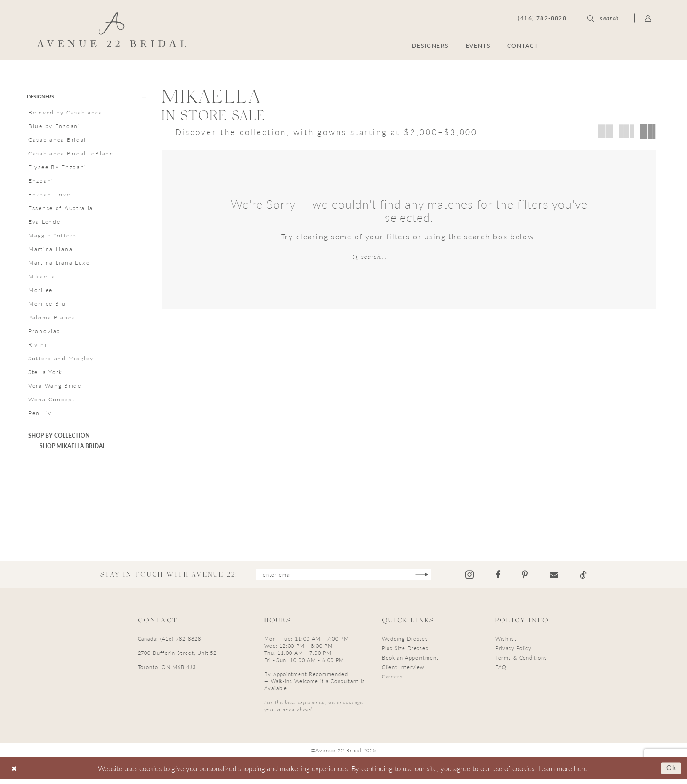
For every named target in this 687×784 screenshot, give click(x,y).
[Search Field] (409, 257)
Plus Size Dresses (405, 652)
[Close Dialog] (15, 773)
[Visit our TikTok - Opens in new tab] (593, 579)
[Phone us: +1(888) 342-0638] (542, 18)
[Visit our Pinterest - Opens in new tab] (534, 579)
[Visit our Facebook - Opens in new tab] (507, 579)
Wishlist (506, 643)
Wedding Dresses (405, 643)
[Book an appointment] (607, 45)
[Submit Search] (356, 257)
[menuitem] (607, 45)
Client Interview (403, 671)
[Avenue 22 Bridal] (111, 30)
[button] (648, 18)
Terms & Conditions (521, 662)
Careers (392, 681)
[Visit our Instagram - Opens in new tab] (479, 578)
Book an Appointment (410, 662)
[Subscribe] (430, 578)
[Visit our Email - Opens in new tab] (563, 579)
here (581, 772)
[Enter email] (343, 578)
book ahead (297, 714)
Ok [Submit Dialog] (671, 772)
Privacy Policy (513, 652)
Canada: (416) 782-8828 (170, 643)
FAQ (501, 671)
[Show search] (606, 18)
